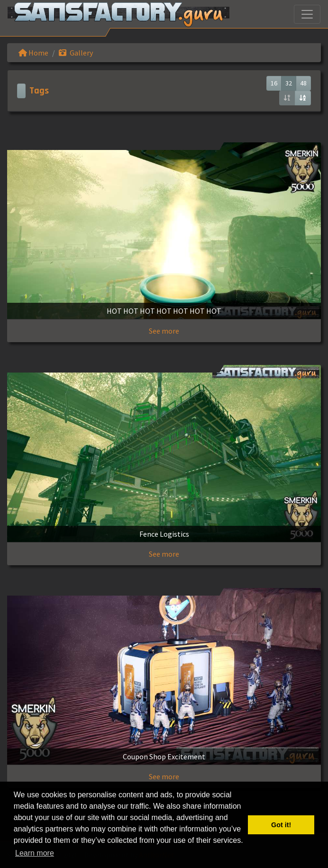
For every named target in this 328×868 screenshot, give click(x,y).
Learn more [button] (35, 853)
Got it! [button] (281, 825)
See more (164, 331)
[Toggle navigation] (307, 14)
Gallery (76, 53)
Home (33, 53)
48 (303, 83)
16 (274, 83)
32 (289, 83)
